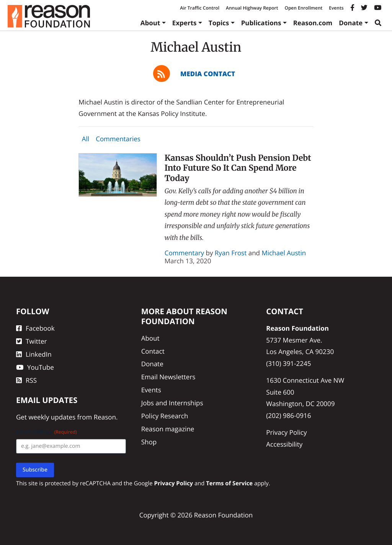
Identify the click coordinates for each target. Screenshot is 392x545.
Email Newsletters (168, 377)
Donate (351, 23)
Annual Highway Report (252, 8)
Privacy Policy (286, 432)
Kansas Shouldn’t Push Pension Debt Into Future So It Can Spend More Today (238, 168)
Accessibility (284, 444)
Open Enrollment (303, 8)
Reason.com (313, 23)
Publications (261, 23)
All (86, 139)
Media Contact (208, 74)
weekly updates (52, 417)
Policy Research (165, 416)
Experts (185, 23)
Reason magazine (168, 429)
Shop (149, 442)
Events (336, 8)
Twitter (31, 341)
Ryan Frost (231, 253)
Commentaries (118, 139)
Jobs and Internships (172, 403)
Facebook (35, 328)
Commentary (184, 253)
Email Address (47, 432)
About (150, 23)
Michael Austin (284, 253)
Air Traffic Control (200, 8)
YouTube (35, 367)
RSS (26, 380)
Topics (219, 23)
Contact (153, 351)
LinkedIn (34, 354)
